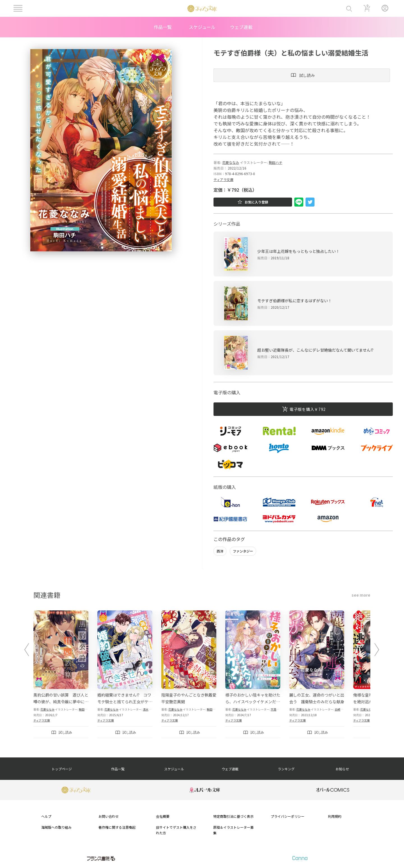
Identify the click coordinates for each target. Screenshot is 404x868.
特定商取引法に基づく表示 (233, 816)
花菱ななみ (231, 162)
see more (361, 595)
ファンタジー (243, 551)
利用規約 (335, 816)
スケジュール (202, 27)
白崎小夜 (340, 709)
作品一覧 (163, 27)
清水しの (148, 709)
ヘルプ (46, 816)
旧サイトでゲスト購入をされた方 (176, 830)
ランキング (286, 769)
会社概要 (163, 816)
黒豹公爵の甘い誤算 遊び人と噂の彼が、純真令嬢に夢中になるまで (61, 702)
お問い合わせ (109, 816)
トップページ (62, 769)
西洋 (220, 551)
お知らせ (342, 769)
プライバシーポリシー (288, 816)
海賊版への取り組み (56, 827)
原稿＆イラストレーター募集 (233, 830)
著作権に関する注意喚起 (117, 827)
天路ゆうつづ (279, 709)
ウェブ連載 (241, 27)
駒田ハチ (276, 162)
